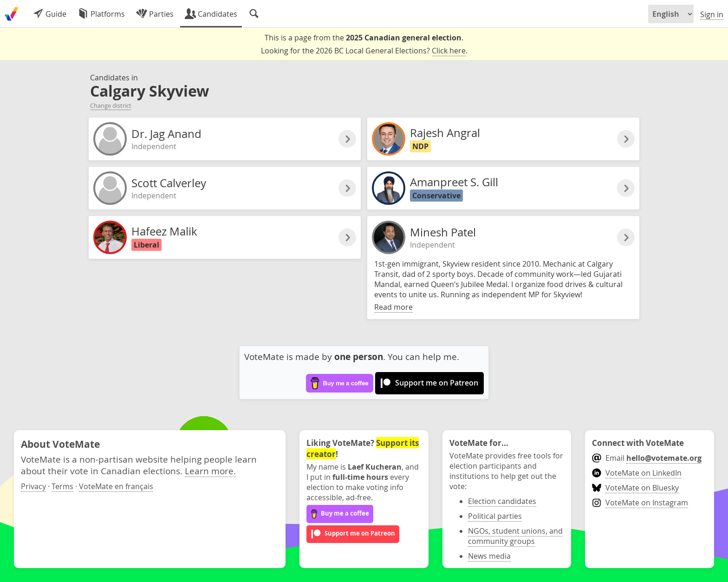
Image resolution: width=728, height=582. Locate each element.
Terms (62, 486)
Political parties (495, 516)
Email (647, 458)
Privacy (33, 486)
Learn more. (210, 471)
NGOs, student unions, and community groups (515, 536)
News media (489, 556)
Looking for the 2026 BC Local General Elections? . (364, 51)
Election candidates (502, 501)
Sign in (712, 14)
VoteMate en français (116, 486)
